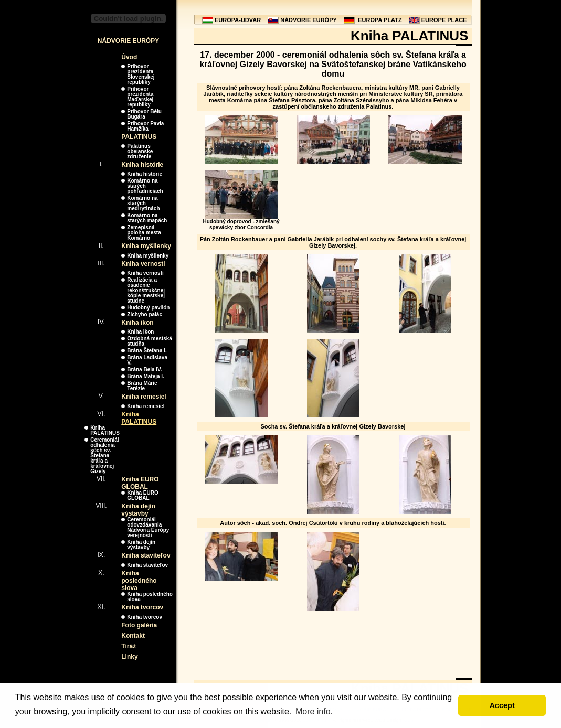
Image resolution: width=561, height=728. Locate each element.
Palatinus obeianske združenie (140, 151)
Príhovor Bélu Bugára (144, 114)
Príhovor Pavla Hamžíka (145, 126)
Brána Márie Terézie (142, 386)
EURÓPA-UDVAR (238, 20)
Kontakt (133, 636)
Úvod (129, 57)
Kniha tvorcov (142, 607)
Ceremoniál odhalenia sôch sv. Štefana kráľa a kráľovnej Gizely (104, 456)
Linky (129, 657)
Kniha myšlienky (146, 246)
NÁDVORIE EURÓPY (309, 20)
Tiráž (129, 646)
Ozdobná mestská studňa (150, 341)
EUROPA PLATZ (380, 20)
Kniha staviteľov (146, 555)
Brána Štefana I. (147, 351)
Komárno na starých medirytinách (143, 203)
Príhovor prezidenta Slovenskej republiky (141, 74)
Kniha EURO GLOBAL (140, 483)
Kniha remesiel (144, 397)
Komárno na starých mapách (147, 218)
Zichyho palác (145, 314)
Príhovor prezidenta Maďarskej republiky (140, 97)
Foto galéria (139, 625)
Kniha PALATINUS (139, 418)
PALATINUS (139, 137)
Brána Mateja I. (146, 376)
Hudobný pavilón (148, 308)
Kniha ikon (137, 323)
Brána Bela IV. (144, 370)
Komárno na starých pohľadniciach (145, 186)
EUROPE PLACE (444, 20)
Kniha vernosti (143, 264)
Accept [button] (502, 705)
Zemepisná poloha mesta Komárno (144, 233)
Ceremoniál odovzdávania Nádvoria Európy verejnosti (148, 527)
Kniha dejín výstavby (138, 510)
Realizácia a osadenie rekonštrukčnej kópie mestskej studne (146, 290)
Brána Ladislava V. (147, 360)
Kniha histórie (142, 165)
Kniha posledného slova (139, 581)
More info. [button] (314, 711)
